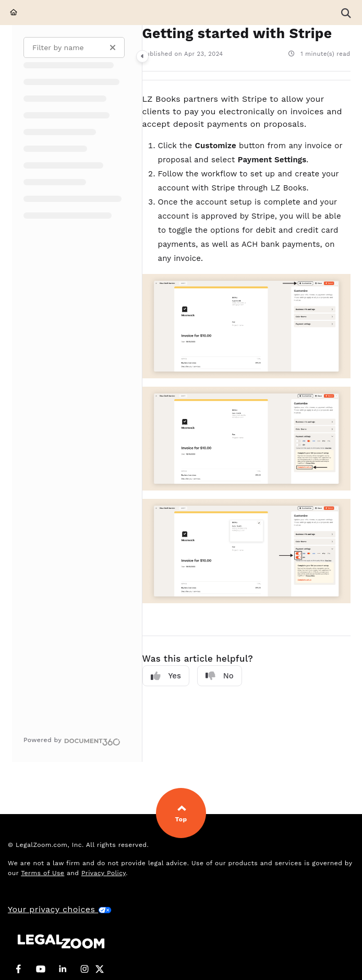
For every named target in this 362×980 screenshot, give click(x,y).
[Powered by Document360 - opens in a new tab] (72, 740)
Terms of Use (43, 873)
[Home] (14, 13)
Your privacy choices (60, 909)
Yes (166, 676)
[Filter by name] (74, 47)
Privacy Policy (104, 873)
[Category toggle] (142, 56)
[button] (346, 13)
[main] (246, 393)
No (220, 676)
